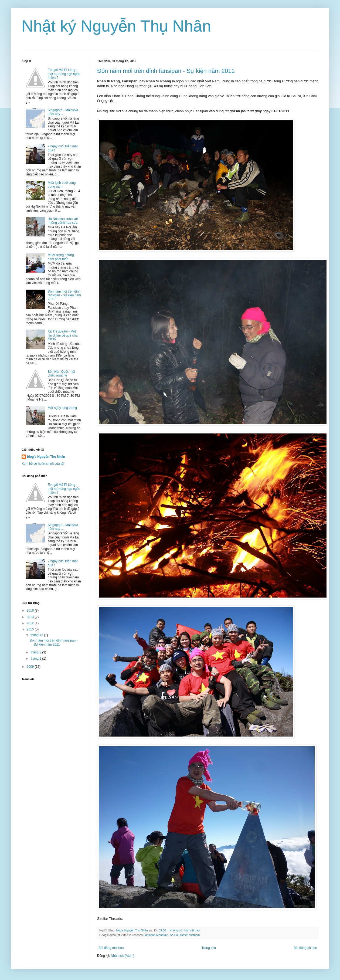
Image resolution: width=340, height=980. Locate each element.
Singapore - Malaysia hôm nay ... (63, 112)
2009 (31, 667)
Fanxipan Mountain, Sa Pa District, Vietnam (172, 935)
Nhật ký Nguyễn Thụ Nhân (116, 26)
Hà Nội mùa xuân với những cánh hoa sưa (63, 221)
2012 (31, 623)
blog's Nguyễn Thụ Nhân (46, 457)
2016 (31, 611)
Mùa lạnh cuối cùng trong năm (62, 185)
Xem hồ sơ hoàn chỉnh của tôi (43, 464)
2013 (31, 617)
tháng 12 (37, 635)
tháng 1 (36, 659)
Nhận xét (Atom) (123, 956)
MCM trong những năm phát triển (61, 257)
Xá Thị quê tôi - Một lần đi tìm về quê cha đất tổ (63, 335)
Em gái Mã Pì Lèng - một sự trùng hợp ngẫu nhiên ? (64, 74)
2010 (31, 629)
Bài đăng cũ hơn (305, 948)
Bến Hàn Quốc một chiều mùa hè (61, 374)
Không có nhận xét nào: (186, 930)
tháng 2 (36, 652)
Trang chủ (209, 948)
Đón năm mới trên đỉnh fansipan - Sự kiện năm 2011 (166, 71)
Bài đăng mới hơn (111, 948)
